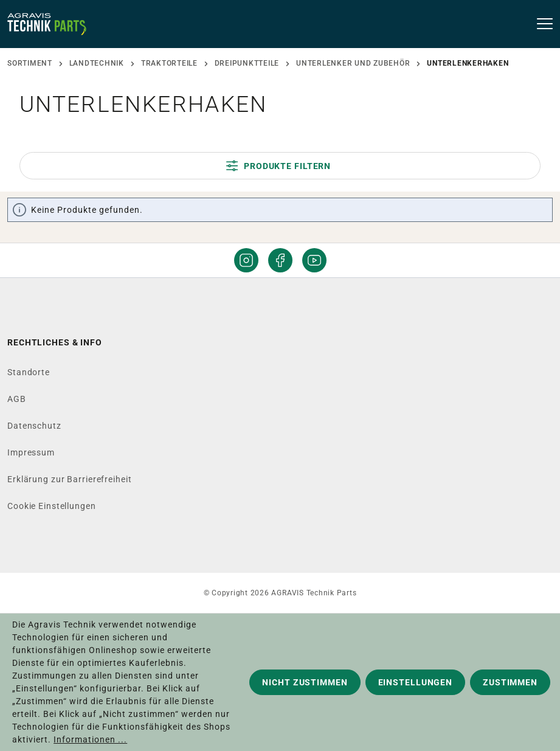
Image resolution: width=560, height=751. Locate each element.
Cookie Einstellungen (52, 506)
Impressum (31, 452)
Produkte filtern (278, 166)
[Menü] (541, 24)
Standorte (29, 372)
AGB (17, 399)
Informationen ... (90, 739)
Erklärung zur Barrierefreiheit (69, 479)
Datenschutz (34, 426)
